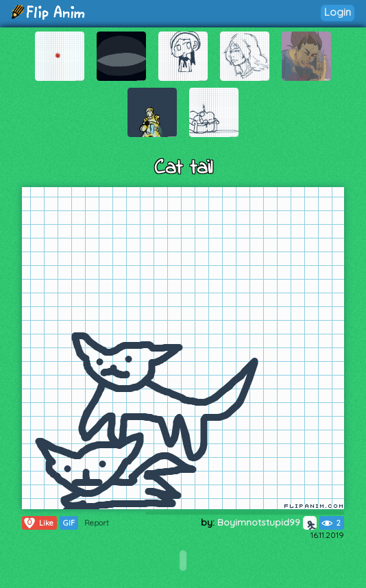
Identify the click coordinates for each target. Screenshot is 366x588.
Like (38, 523)
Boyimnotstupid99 (267, 522)
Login (338, 12)
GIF (69, 523)
